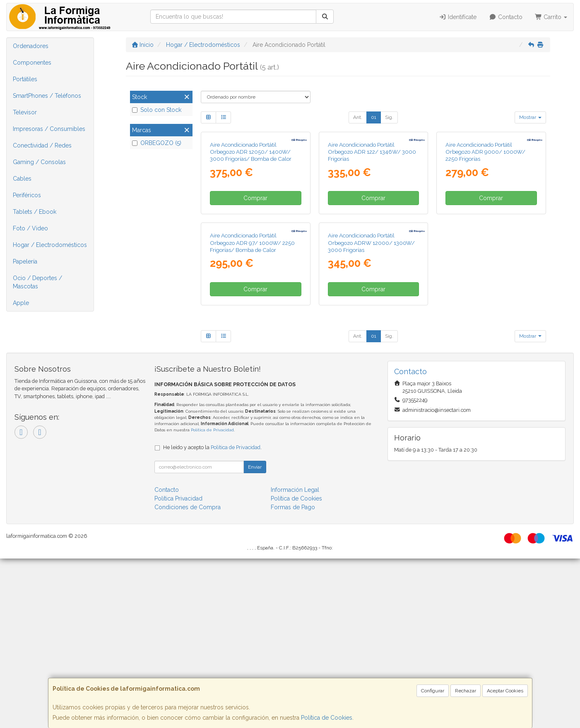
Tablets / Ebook (35, 212)
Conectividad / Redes (42, 145)
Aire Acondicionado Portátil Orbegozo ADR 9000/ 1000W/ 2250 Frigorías (485, 236)
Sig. (389, 117)
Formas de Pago (293, 677)
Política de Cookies (327, 718)
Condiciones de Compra (188, 677)
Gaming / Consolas (39, 162)
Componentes (32, 63)
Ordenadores (31, 46)
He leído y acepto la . (212, 617)
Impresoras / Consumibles (49, 129)
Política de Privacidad (212, 599)
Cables (22, 179)
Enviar (255, 636)
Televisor (25, 112)
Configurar (433, 691)
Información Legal (295, 659)
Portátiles (25, 79)
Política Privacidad (178, 668)
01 (374, 117)
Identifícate (458, 17)
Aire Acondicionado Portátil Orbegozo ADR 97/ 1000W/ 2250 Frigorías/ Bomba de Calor (252, 412)
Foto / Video (30, 228)
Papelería (25, 261)
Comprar (255, 283)
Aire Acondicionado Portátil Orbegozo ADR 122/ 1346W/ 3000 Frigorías (372, 236)
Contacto (506, 17)
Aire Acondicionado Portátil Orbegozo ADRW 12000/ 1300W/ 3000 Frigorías (371, 412)
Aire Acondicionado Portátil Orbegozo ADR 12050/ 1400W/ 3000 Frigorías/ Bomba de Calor (251, 236)
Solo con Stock (157, 110)
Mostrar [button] (530, 117)
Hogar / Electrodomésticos (50, 245)
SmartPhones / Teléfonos (47, 96)
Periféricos (27, 195)
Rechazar (466, 691)
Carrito (551, 17)
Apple (21, 303)
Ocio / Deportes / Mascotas (37, 282)
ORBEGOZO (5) (157, 143)
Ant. (358, 117)
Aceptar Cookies (505, 691)
